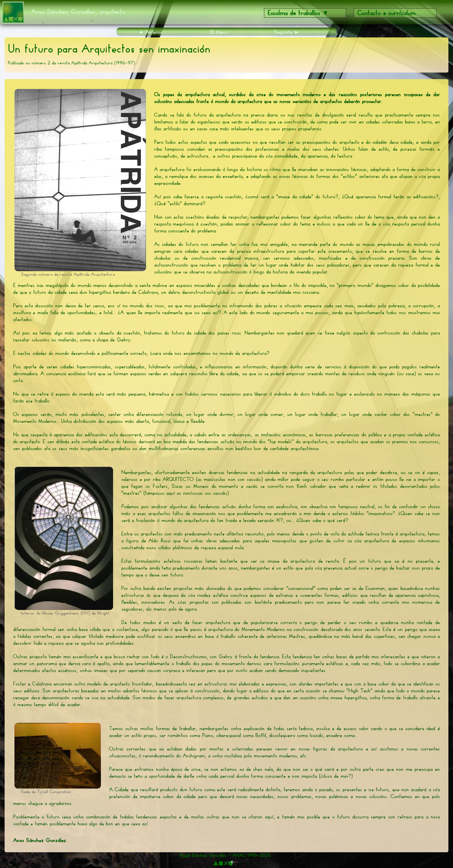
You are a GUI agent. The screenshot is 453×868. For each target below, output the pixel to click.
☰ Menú (218, 32)
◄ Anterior (150, 32)
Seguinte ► (287, 32)
